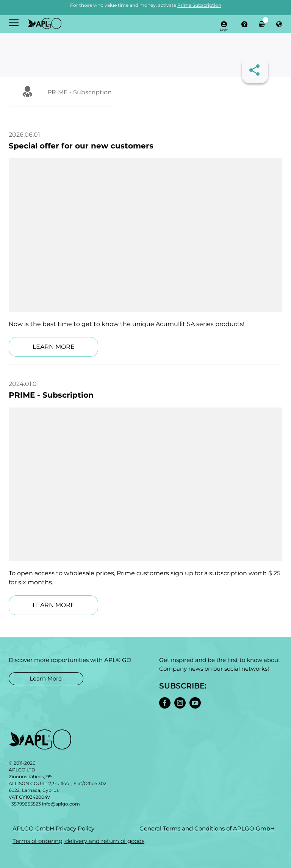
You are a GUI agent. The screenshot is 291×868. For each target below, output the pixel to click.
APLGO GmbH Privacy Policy (53, 828)
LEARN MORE (54, 347)
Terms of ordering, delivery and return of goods (78, 841)
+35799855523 (25, 804)
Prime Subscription (199, 5)
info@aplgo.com (61, 804)
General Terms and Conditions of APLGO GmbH (207, 828)
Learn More (46, 678)
